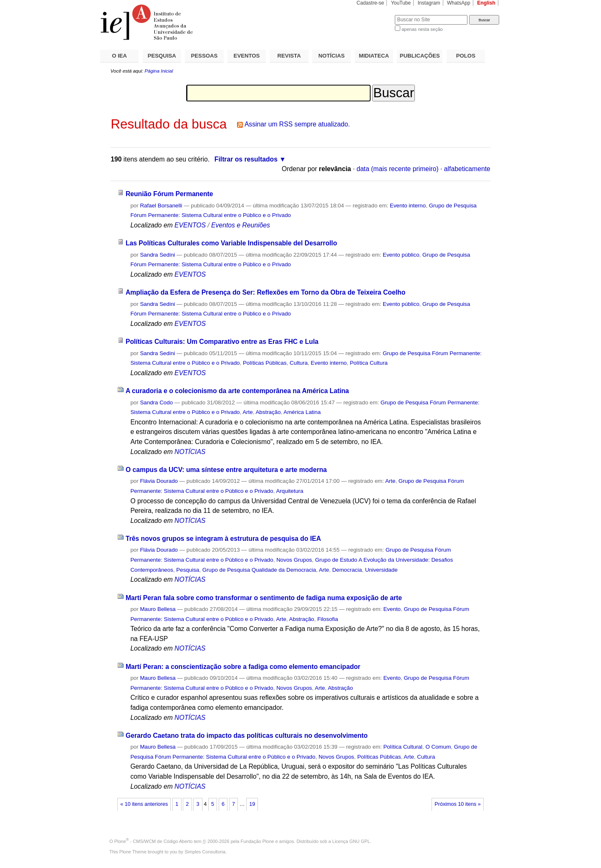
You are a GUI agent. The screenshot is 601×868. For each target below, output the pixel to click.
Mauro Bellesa (158, 609)
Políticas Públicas (265, 363)
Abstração (268, 412)
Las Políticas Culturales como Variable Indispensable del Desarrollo (231, 243)
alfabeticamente (467, 169)
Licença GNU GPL (351, 841)
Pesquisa (188, 570)
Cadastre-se (370, 3)
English (486, 3)
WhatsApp (459, 3)
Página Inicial (159, 71)
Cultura (299, 363)
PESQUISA (162, 56)
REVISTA (289, 56)
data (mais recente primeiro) (398, 169)
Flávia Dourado (159, 481)
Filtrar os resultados (246, 159)
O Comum (438, 747)
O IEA (119, 56)
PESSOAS (205, 56)
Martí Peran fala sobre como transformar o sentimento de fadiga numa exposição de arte (264, 598)
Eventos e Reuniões (241, 225)
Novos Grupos (294, 560)
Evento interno (408, 206)
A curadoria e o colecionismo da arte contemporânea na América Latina (237, 391)
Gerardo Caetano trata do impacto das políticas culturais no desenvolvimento (247, 736)
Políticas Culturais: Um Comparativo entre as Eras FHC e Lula (222, 342)
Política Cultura (369, 363)
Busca (375, 15)
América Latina (302, 412)
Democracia (347, 570)
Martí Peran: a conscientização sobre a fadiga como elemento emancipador (243, 667)
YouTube (401, 3)
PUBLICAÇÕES (420, 56)
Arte (248, 412)
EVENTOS (247, 56)
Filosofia (328, 619)
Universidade (381, 570)
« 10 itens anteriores (144, 804)
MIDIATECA (374, 56)
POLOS (466, 56)
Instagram (429, 3)
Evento (392, 609)
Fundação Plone (258, 841)
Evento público (401, 255)
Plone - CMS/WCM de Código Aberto (154, 841)
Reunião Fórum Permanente (169, 194)
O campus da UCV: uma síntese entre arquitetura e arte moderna (226, 470)
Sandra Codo (156, 402)
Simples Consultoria (205, 852)
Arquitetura (289, 491)
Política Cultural (403, 747)
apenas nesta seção (422, 29)
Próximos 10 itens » (457, 804)
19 (252, 804)
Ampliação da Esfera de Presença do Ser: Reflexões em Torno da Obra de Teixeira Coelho (265, 292)
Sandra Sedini (157, 255)
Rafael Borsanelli (161, 206)
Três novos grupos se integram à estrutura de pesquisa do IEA (223, 539)
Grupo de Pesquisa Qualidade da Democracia (259, 570)
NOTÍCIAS (332, 56)
